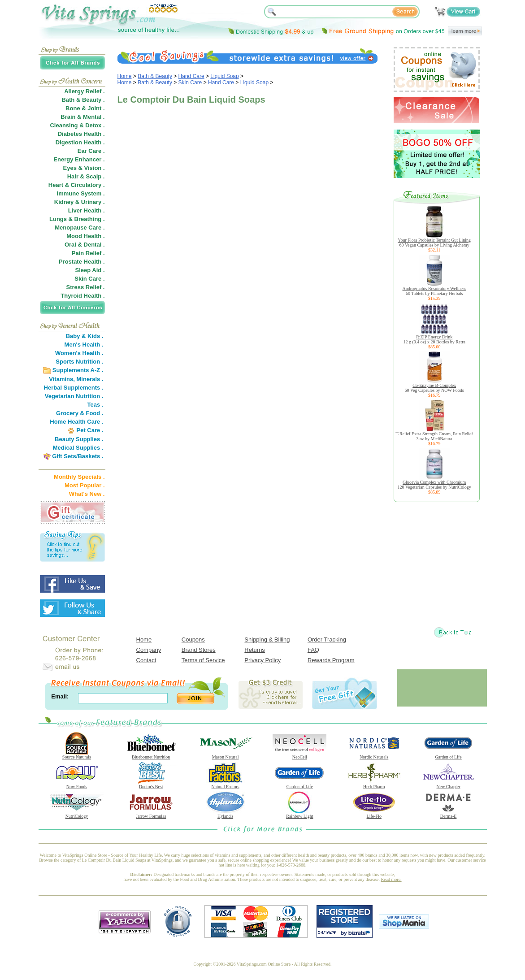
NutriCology (77, 814)
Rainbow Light (299, 814)
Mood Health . (85, 236)
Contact (146, 660)
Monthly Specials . (79, 477)
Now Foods (77, 785)
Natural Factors (226, 785)
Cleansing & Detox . (77, 125)
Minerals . (90, 379)
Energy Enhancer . (79, 159)
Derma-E (448, 814)
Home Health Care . (76, 422)
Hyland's (226, 814)
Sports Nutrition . (79, 362)
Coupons (193, 640)
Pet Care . (90, 430)
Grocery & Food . (80, 413)
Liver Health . (87, 210)
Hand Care (191, 76)
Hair (73, 176)
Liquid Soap (224, 76)
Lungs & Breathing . (77, 219)
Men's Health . (84, 345)
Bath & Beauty (155, 76)
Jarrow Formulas (151, 814)
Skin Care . (89, 279)
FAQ (313, 650)
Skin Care (190, 82)
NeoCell (299, 755)
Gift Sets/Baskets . (78, 456)
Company (149, 650)
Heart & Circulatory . (77, 185)
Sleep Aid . (90, 270)
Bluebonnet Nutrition (151, 755)
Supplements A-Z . (78, 370)
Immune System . (81, 193)
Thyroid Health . (82, 296)
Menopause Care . (80, 228)
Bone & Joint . (85, 108)
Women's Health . (79, 353)
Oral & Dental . (85, 245)
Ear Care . (91, 151)
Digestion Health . (80, 142)
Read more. (391, 879)
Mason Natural (226, 755)
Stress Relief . (86, 287)
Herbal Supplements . (74, 388)
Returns (255, 650)
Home (125, 76)
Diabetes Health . (81, 134)
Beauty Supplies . (79, 439)
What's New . (87, 494)
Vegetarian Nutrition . (74, 396)
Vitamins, (62, 379)
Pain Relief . (88, 253)
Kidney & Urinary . (80, 202)
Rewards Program (331, 660)
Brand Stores (199, 650)
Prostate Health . (82, 262)
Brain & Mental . (82, 117)
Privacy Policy (262, 660)
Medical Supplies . (78, 448)
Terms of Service (203, 660)
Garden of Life (448, 755)
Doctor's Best (151, 785)
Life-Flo (374, 814)
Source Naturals (77, 755)
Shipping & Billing (267, 640)
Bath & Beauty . (83, 100)
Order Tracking (327, 640)
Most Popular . (85, 485)
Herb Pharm (374, 785)
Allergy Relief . (84, 91)
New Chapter (448, 785)
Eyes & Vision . (84, 168)
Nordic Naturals (374, 755)
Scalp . (95, 176)
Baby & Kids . (85, 336)
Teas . (95, 405)
